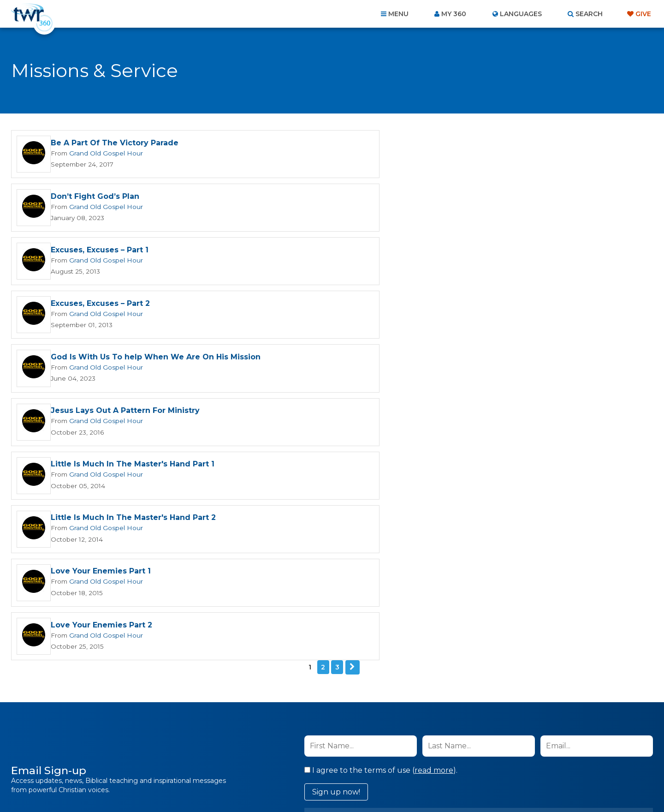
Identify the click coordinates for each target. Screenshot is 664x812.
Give (643, 14)
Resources (489, 762)
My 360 (454, 14)
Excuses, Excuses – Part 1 (100, 197)
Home (164, 762)
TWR (337, 784)
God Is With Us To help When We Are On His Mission (156, 251)
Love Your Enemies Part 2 (425, 359)
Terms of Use (533, 551)
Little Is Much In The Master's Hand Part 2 (457, 305)
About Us (204, 762)
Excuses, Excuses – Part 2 (424, 197)
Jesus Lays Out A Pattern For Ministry (449, 251)
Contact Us (254, 762)
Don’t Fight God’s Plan (419, 143)
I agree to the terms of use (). (381, 504)
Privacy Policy (486, 551)
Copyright (436, 762)
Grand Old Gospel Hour (103, 153)
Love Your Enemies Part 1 (101, 359)
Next (352, 401)
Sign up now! (336, 526)
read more (434, 504)
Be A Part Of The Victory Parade (115, 143)
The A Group (399, 784)
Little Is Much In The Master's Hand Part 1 (133, 305)
